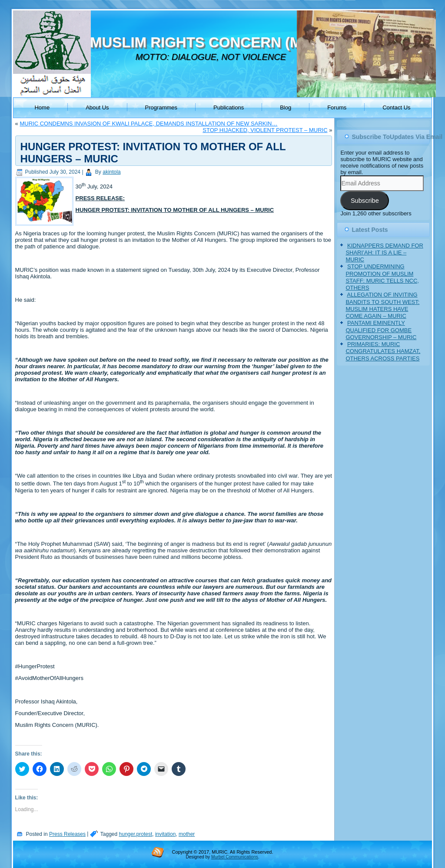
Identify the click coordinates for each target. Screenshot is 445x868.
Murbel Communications (235, 857)
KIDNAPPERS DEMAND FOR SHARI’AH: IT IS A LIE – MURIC (384, 253)
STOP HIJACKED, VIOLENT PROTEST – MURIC (265, 130)
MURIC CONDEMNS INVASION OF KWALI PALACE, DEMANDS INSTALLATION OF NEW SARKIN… (148, 124)
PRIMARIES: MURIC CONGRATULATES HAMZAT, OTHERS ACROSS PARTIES (383, 351)
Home (42, 107)
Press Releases (67, 834)
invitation (165, 834)
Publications (229, 107)
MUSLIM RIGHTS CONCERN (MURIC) (216, 42)
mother (187, 834)
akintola (111, 172)
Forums (337, 107)
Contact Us (396, 107)
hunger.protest (136, 834)
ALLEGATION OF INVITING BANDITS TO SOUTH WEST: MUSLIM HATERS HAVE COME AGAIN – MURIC (382, 305)
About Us (97, 107)
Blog (286, 107)
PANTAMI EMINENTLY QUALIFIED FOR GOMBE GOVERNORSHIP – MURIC (381, 330)
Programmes (161, 107)
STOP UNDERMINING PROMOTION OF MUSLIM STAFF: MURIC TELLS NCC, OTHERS (382, 277)
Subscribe (365, 201)
